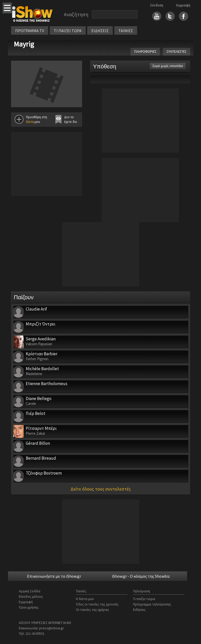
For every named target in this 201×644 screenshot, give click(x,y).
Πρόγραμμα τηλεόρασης (152, 604)
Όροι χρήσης (29, 607)
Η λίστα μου (85, 599)
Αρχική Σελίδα (30, 591)
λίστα (30, 122)
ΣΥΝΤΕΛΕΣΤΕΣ (176, 52)
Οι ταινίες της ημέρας (93, 610)
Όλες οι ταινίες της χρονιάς (97, 604)
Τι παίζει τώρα (144, 599)
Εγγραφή (183, 5)
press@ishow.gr (52, 628)
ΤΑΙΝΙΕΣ (126, 31)
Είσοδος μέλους (31, 596)
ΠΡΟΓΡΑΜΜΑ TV (30, 31)
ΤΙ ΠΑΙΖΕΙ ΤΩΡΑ (68, 31)
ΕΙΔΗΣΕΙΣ (100, 31)
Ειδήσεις (139, 610)
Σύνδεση (157, 5)
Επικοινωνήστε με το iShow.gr (54, 576)
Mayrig (24, 44)
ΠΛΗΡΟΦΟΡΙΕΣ (145, 52)
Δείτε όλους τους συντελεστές (101, 489)
